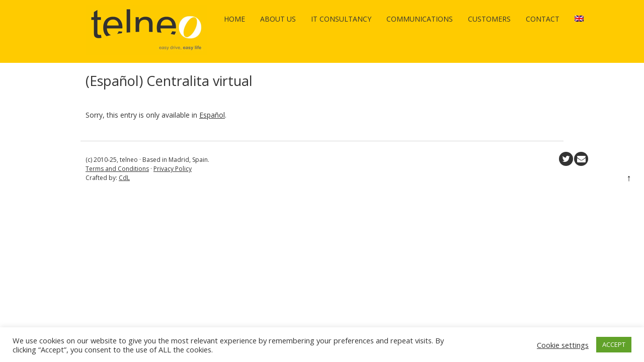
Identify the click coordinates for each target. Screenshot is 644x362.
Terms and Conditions (117, 169)
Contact (543, 19)
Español (212, 115)
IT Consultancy (341, 19)
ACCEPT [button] (614, 344)
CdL (124, 178)
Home (234, 19)
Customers (489, 19)
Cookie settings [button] (563, 345)
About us (278, 19)
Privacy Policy (173, 169)
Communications (420, 19)
